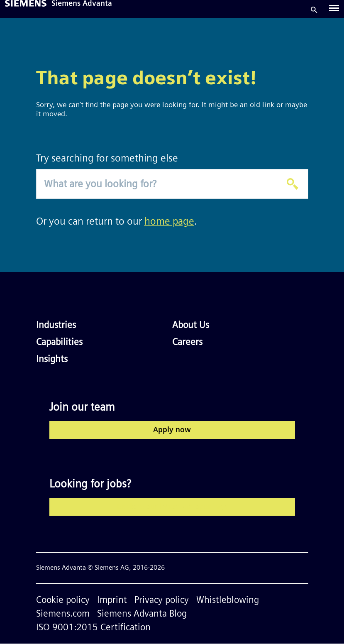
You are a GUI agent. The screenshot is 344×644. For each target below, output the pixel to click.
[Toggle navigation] (334, 10)
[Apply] (293, 184)
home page (169, 222)
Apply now (172, 430)
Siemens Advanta (82, 4)
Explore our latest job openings (172, 507)
